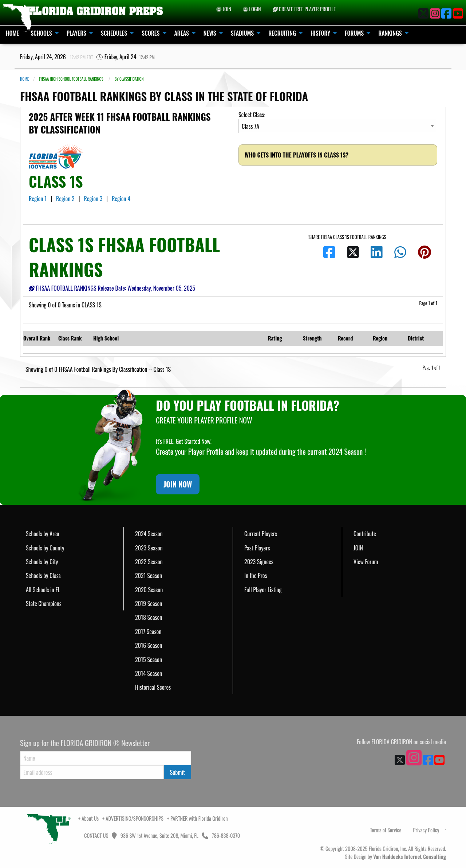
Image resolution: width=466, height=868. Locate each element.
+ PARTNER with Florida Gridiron (198, 818)
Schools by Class (43, 576)
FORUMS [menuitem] (354, 33)
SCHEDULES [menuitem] (114, 33)
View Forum (366, 562)
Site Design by (396, 857)
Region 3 (94, 199)
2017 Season (148, 632)
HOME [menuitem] (12, 33)
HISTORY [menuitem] (320, 33)
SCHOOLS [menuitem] (41, 33)
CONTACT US (96, 835)
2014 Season (149, 673)
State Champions (44, 604)
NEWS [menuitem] (210, 33)
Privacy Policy (426, 830)
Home (24, 79)
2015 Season (149, 660)
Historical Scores (153, 687)
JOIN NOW (178, 484)
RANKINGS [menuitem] (390, 33)
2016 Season (149, 645)
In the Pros (256, 576)
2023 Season (149, 548)
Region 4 (122, 199)
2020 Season (149, 590)
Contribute (365, 534)
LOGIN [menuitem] (252, 9)
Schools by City (42, 562)
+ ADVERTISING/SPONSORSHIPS (133, 818)
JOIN (358, 548)
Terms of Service (386, 830)
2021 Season (149, 576)
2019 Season (149, 604)
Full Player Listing (263, 590)
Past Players (257, 548)
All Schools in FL (43, 590)
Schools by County (45, 548)
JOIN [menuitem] (224, 9)
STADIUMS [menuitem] (242, 33)
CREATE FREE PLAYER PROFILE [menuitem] (304, 9)
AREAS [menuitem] (182, 33)
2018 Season (149, 617)
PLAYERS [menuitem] (76, 33)
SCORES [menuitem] (151, 33)
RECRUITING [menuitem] (282, 33)
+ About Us (88, 818)
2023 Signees (259, 562)
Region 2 (66, 199)
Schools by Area (43, 534)
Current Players (261, 534)
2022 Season (149, 562)
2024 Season (149, 534)
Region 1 (38, 199)
